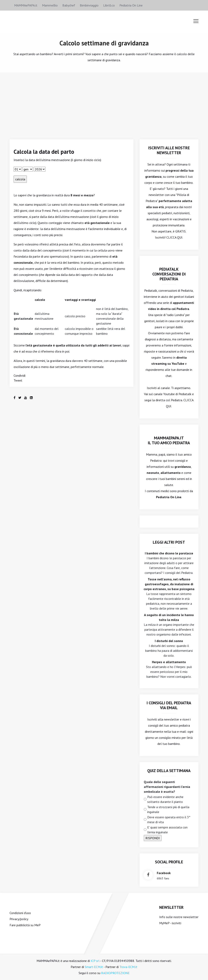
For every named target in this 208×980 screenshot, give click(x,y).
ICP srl (95, 961)
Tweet (18, 380)
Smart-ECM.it (94, 967)
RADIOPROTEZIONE (115, 973)
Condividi (19, 375)
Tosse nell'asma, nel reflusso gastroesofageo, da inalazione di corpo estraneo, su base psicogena (169, 584)
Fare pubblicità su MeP (25, 925)
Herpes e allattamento (169, 662)
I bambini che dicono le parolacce (169, 553)
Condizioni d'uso (20, 913)
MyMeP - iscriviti (170, 923)
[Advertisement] (104, 103)
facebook (164, 873)
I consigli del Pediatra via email (169, 705)
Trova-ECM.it (128, 967)
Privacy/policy (19, 919)
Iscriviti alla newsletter (163, 719)
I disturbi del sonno (169, 641)
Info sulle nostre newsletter (179, 917)
